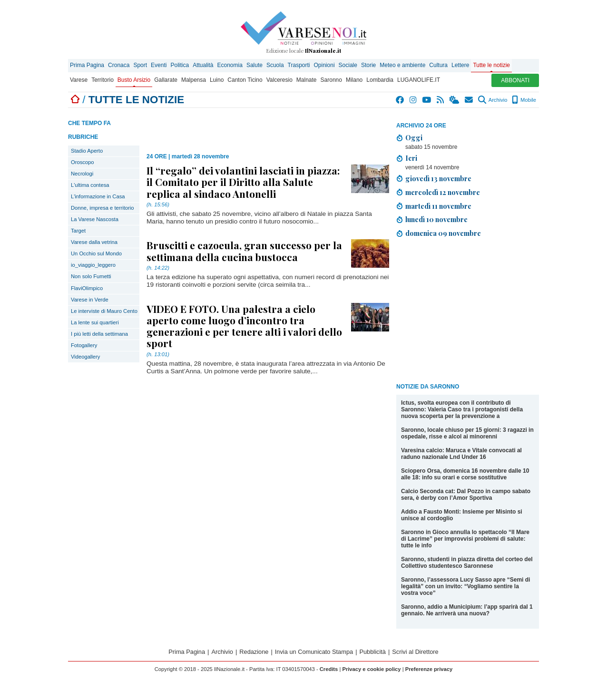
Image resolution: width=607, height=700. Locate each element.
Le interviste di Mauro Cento (104, 311)
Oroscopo (83, 162)
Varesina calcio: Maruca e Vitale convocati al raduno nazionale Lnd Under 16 (461, 454)
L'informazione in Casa (98, 196)
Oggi (414, 137)
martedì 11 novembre (438, 206)
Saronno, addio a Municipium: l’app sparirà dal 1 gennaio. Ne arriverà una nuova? (467, 610)
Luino (217, 80)
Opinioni (324, 65)
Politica (180, 65)
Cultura (438, 65)
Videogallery (85, 357)
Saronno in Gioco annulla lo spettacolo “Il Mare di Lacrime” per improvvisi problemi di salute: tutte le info (465, 539)
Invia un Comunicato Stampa (314, 652)
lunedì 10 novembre (436, 219)
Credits (329, 669)
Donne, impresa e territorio (102, 208)
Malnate (307, 80)
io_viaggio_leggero (93, 265)
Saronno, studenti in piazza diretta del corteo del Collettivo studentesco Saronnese (467, 563)
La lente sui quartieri (95, 322)
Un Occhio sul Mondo (96, 253)
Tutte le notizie (491, 65)
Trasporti (299, 65)
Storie (368, 65)
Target (78, 231)
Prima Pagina (87, 65)
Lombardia (380, 80)
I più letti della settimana (99, 334)
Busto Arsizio (134, 80)
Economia (230, 65)
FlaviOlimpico (87, 288)
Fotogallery (84, 345)
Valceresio (279, 80)
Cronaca (119, 65)
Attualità (203, 65)
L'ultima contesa (90, 185)
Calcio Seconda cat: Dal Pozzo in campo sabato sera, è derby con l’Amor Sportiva (466, 495)
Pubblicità (372, 652)
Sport (140, 65)
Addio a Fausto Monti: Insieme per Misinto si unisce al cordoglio (462, 515)
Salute (255, 65)
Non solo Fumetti (91, 276)
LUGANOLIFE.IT (419, 80)
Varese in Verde (90, 300)
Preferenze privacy (429, 669)
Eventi (159, 65)
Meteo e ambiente (402, 65)
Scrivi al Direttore (415, 652)
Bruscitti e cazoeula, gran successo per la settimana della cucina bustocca (244, 251)
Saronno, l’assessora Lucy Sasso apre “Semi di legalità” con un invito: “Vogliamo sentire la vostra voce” (465, 586)
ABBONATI (515, 80)
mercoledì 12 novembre (443, 192)
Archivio (493, 100)
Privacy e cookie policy (371, 669)
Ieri (411, 158)
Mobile (524, 100)
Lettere (460, 65)
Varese (79, 80)
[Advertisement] (468, 312)
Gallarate (166, 80)
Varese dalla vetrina (94, 242)
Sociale (348, 65)
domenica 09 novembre (443, 233)
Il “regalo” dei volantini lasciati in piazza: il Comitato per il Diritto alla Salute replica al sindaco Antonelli (243, 182)
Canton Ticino (245, 80)
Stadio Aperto (87, 151)
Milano (354, 80)
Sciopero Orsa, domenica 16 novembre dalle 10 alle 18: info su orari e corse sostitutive (465, 474)
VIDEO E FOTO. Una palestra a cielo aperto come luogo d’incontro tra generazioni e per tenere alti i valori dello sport (244, 326)
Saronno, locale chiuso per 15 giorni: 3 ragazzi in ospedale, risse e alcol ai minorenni (467, 433)
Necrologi (82, 174)
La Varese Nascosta (95, 219)
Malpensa (194, 80)
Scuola (275, 65)
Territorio (103, 80)
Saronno (331, 80)
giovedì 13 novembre (438, 178)
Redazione (254, 652)
